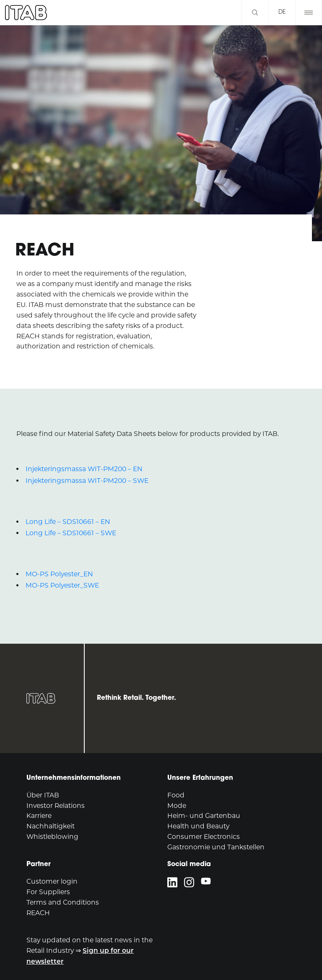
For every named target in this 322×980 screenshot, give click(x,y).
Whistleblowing (52, 837)
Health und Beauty (198, 826)
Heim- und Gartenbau (204, 816)
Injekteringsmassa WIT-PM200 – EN (84, 469)
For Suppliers (48, 892)
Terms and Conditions (63, 902)
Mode (177, 806)
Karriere (39, 816)
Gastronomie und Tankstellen (216, 847)
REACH (38, 913)
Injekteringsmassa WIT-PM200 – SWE (87, 481)
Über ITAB (43, 795)
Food (176, 795)
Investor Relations (56, 806)
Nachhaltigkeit (51, 826)
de (282, 12)
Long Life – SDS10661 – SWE (71, 533)
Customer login (52, 881)
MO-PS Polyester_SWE (62, 585)
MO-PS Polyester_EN (59, 574)
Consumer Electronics (204, 837)
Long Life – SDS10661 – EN (68, 522)
